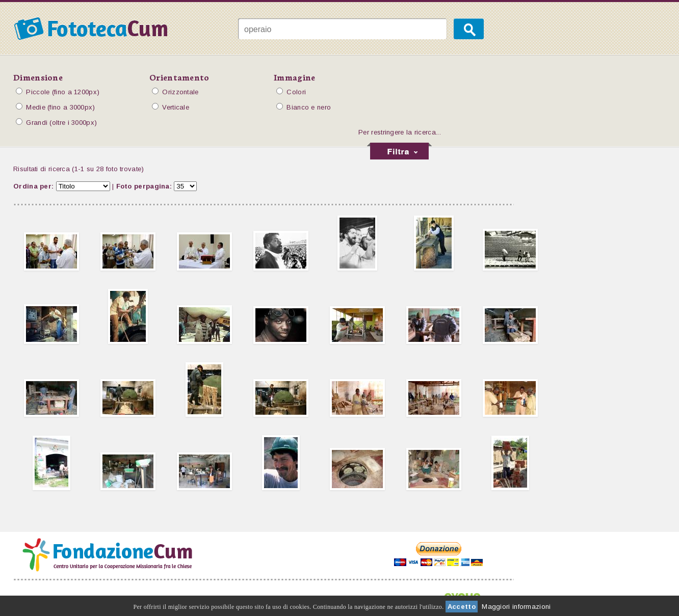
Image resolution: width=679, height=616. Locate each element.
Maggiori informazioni (516, 607)
